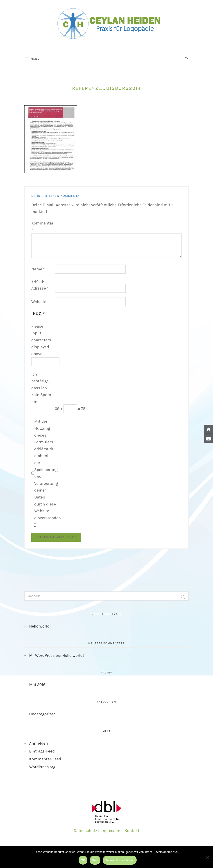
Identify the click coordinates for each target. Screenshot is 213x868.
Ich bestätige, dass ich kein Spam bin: (41, 388)
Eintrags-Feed (42, 751)
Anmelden (39, 743)
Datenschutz (85, 831)
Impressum (111, 831)
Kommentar (42, 227)
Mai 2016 (37, 685)
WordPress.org (42, 767)
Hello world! (40, 626)
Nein (95, 860)
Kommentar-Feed (45, 759)
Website (39, 302)
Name (38, 269)
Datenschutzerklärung (120, 860)
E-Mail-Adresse (40, 285)
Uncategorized (43, 714)
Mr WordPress (42, 655)
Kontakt (132, 831)
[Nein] (207, 857)
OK (83, 860)
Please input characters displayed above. (41, 340)
